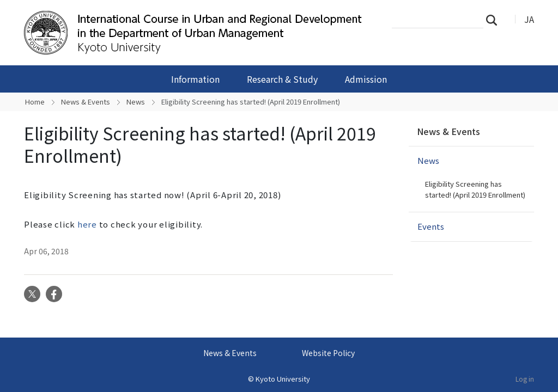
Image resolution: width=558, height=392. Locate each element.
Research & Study (282, 79)
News (136, 102)
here (87, 224)
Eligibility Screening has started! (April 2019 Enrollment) (475, 189)
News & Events (86, 102)
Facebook (54, 294)
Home (35, 102)
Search (495, 20)
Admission (366, 79)
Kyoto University (283, 379)
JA (529, 19)
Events (431, 226)
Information (195, 79)
